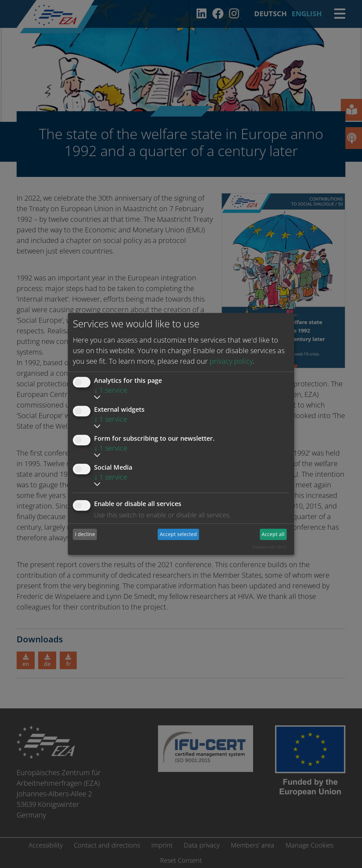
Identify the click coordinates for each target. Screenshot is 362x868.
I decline (85, 534)
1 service (111, 390)
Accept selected (178, 534)
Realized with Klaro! (270, 547)
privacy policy (231, 361)
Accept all (273, 534)
